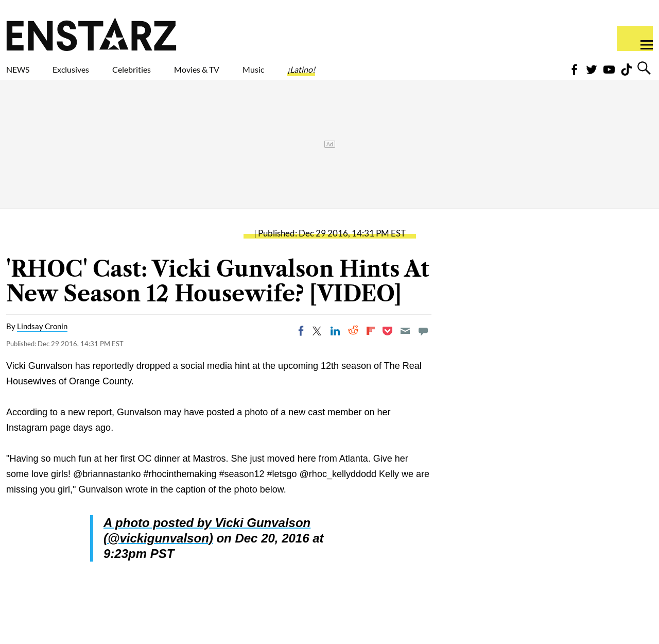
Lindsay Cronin (42, 344)
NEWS (24, 76)
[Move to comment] (423, 349)
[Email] (405, 349)
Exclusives (96, 76)
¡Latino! (409, 76)
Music (346, 76)
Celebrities (179, 76)
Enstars (91, 34)
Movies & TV (270, 76)
